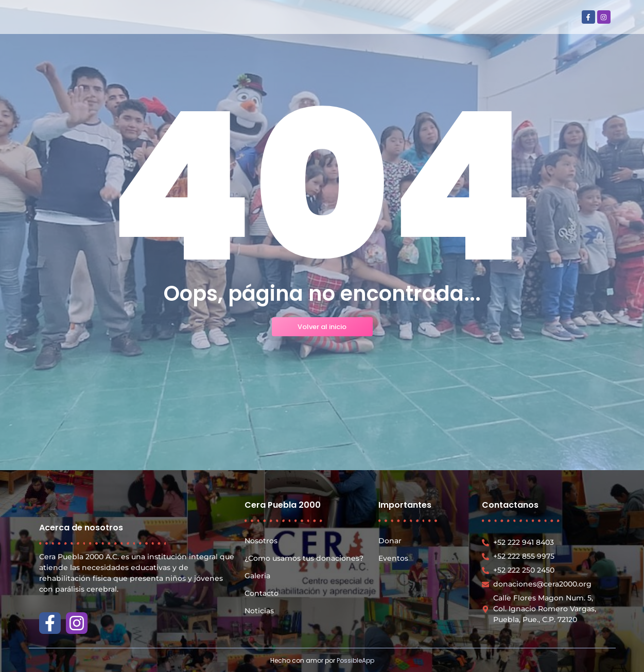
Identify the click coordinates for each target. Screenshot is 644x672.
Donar (390, 541)
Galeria (257, 576)
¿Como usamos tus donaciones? (304, 558)
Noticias (259, 611)
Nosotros (261, 541)
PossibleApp (355, 660)
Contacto (262, 593)
